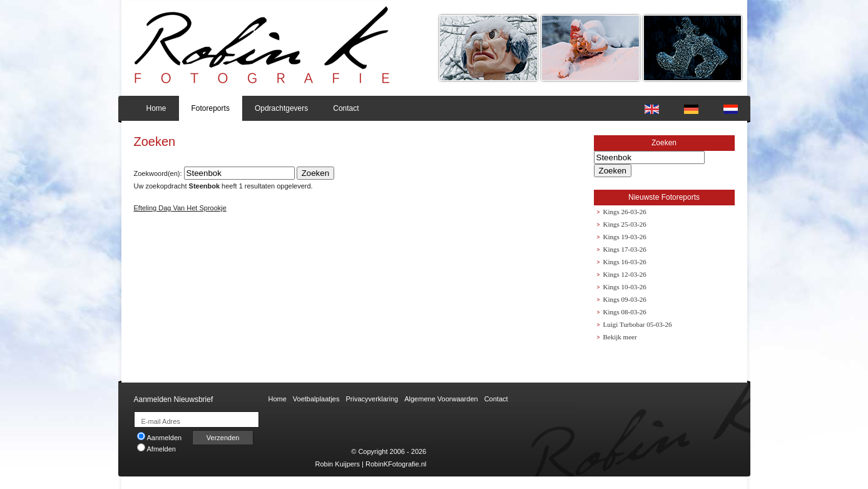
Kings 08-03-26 (625, 312)
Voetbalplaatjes (316, 399)
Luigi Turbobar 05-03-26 (638, 324)
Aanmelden (160, 438)
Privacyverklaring (372, 399)
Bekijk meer (620, 337)
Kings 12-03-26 (625, 274)
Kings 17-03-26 (625, 249)
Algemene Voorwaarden (441, 399)
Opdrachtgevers (281, 108)
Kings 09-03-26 (625, 299)
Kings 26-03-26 (625, 212)
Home (156, 108)
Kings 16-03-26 (625, 262)
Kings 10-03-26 (625, 287)
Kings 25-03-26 (625, 224)
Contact (346, 108)
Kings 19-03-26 (625, 237)
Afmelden (156, 449)
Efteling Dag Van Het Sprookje (180, 208)
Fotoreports (211, 108)
